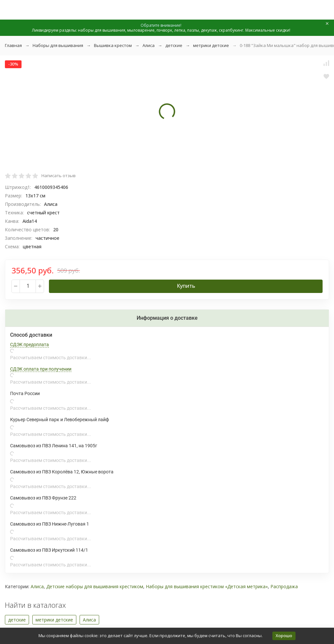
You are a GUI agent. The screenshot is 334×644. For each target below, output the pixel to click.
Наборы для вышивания (58, 45)
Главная (13, 45)
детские (174, 45)
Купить (186, 286)
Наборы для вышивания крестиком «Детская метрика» (207, 586)
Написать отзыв (59, 176)
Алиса (149, 45)
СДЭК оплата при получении (41, 369)
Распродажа (284, 586)
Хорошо (284, 636)
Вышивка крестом (113, 45)
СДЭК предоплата (30, 345)
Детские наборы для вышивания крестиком (95, 586)
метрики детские (211, 45)
